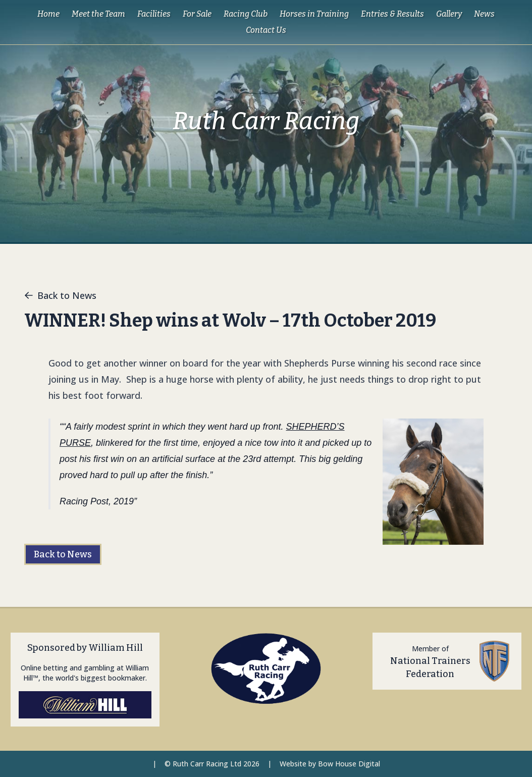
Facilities (154, 14)
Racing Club (246, 14)
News (484, 14)
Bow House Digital (349, 764)
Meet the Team (98, 14)
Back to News (60, 295)
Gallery (449, 14)
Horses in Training (314, 14)
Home (48, 14)
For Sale (197, 14)
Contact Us (266, 30)
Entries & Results (392, 14)
